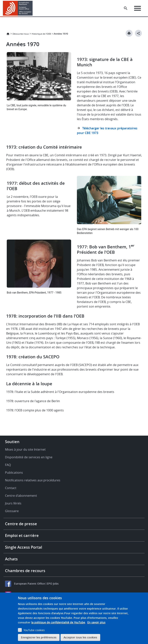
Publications (14, 473)
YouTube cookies (34, 630)
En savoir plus (96, 622)
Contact (11, 488)
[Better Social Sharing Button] (138, 33)
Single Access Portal (24, 547)
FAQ (8, 465)
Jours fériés (13, 503)
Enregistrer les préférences (39, 637)
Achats (11, 559)
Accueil (8, 34)
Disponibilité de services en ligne (29, 457)
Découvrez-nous (21, 34)
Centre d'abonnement (21, 496)
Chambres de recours (25, 571)
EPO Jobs (53, 584)
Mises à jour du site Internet (25, 449)
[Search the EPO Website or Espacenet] (126, 8)
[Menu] (137, 8)
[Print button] (129, 33)
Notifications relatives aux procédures (33, 480)
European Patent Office (29, 584)
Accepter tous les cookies (80, 637)
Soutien (12, 442)
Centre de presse (21, 524)
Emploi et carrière (22, 535)
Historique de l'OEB (41, 34)
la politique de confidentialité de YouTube (58, 622)
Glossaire (12, 511)
